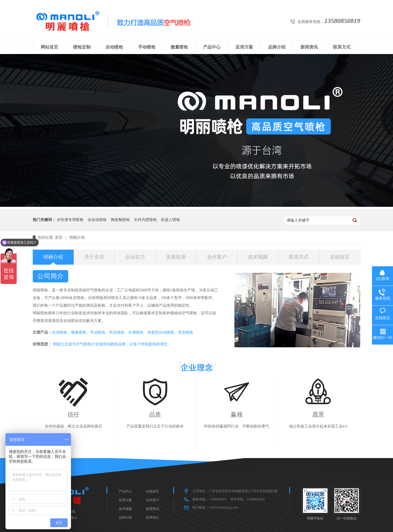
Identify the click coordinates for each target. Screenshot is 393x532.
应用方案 (244, 47)
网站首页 (49, 47)
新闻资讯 (309, 47)
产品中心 (212, 47)
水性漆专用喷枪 (70, 220)
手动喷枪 (147, 47)
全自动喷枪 (97, 220)
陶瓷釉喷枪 (120, 220)
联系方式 (342, 47)
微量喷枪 (179, 47)
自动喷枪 (114, 47)
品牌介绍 (277, 47)
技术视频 (258, 257)
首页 (59, 237)
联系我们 (153, 518)
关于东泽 (94, 257)
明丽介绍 (77, 237)
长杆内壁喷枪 (145, 220)
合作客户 (217, 257)
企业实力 (135, 257)
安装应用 (176, 257)
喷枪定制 (82, 47)
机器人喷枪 (171, 220)
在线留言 (340, 257)
